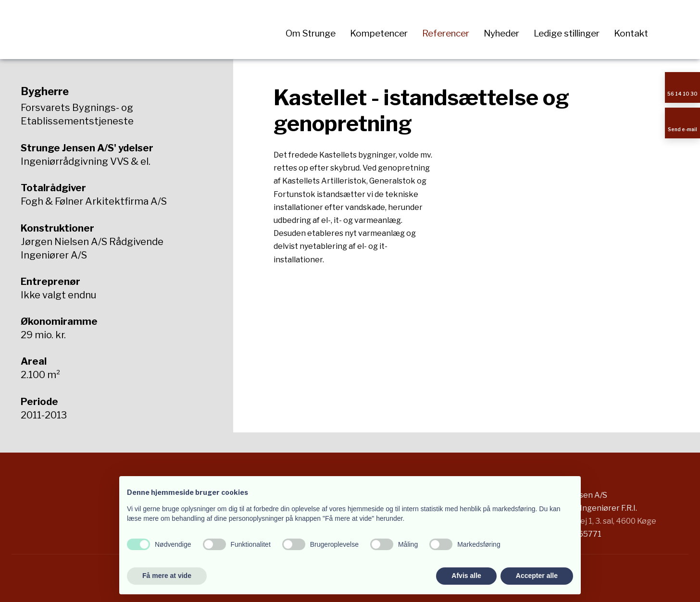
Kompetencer (379, 33)
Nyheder (501, 33)
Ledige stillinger (567, 33)
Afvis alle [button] (466, 576)
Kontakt (631, 33)
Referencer (446, 33)
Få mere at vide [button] (167, 576)
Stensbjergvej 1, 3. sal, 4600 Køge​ (595, 521)
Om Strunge (311, 33)
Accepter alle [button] (537, 576)
